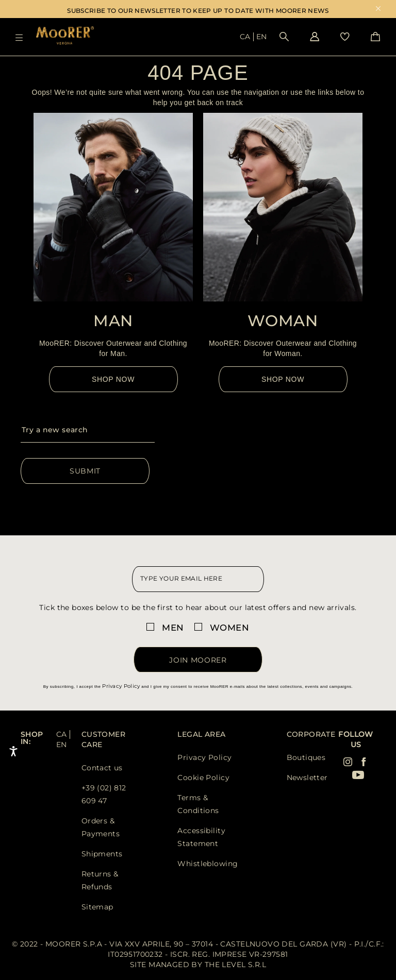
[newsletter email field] (198, 579)
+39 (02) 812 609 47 (104, 794)
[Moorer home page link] (65, 36)
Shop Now (113, 379)
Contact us (102, 768)
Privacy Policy (121, 686)
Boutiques (306, 757)
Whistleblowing (208, 864)
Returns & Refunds (100, 880)
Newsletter (307, 778)
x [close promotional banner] (378, 10)
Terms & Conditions (198, 804)
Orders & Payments (101, 827)
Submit (85, 471)
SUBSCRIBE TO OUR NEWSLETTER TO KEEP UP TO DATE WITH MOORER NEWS (198, 11)
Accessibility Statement (201, 837)
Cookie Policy (203, 778)
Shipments (102, 854)
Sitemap (97, 907)
